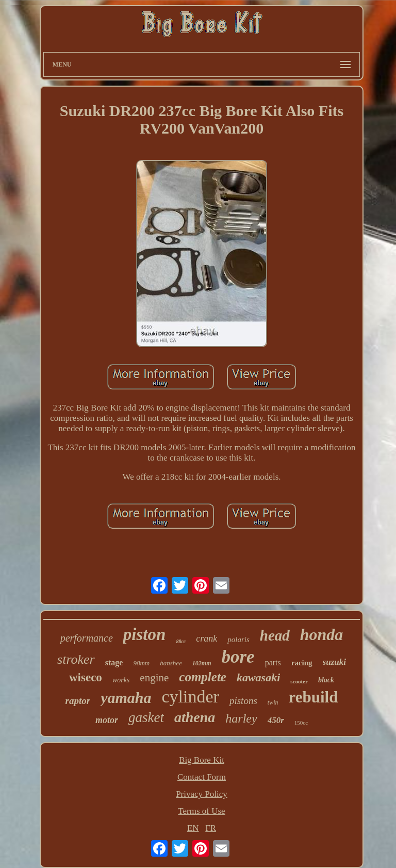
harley (241, 718)
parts (273, 662)
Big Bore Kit (202, 760)
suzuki (334, 662)
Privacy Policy (202, 794)
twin (273, 702)
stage (114, 662)
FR (211, 828)
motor (107, 720)
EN (193, 828)
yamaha (126, 698)
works (121, 680)
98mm (141, 663)
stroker (76, 659)
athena (195, 717)
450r (276, 720)
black (326, 680)
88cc (181, 641)
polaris (238, 640)
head (275, 635)
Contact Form (202, 777)
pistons (243, 701)
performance (87, 638)
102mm (202, 663)
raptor (78, 701)
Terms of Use (201, 811)
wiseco (86, 677)
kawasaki (258, 677)
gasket (146, 717)
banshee (171, 663)
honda (322, 634)
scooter (299, 681)
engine (154, 678)
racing (302, 663)
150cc (301, 723)
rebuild (313, 697)
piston (145, 634)
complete (203, 677)
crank (207, 638)
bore (238, 657)
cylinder (191, 697)
